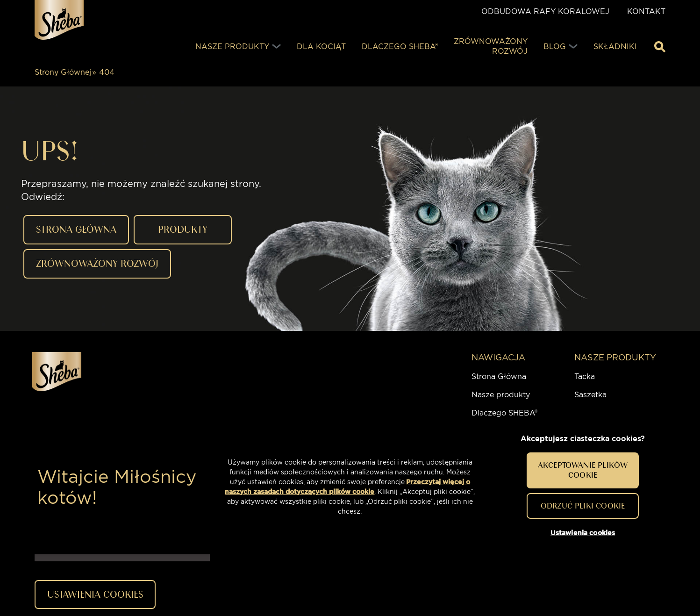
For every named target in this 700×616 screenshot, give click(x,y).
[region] (350, 487)
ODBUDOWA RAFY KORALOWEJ (545, 11)
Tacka (585, 376)
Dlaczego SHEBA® (504, 413)
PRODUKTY (183, 229)
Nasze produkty (501, 395)
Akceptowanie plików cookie (583, 470)
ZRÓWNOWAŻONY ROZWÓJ (97, 263)
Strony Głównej (63, 72)
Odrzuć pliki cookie (583, 506)
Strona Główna (499, 376)
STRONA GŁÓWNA (76, 229)
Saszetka (590, 395)
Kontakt (646, 11)
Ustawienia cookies (95, 594)
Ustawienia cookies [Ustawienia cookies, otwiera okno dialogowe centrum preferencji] (583, 533)
